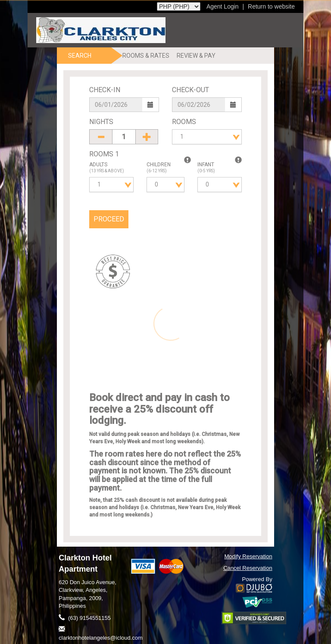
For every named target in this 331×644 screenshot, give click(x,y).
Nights (101, 122)
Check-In (105, 90)
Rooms (184, 122)
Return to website (271, 6)
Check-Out (190, 90)
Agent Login (223, 6)
